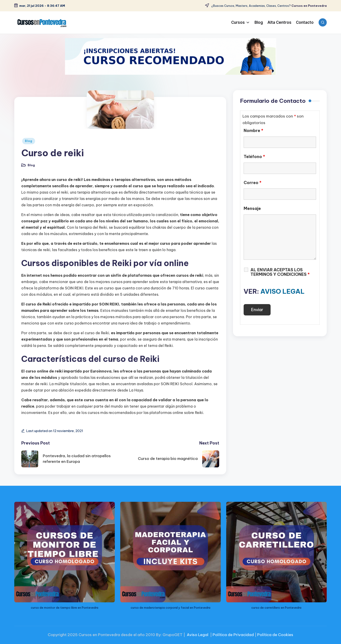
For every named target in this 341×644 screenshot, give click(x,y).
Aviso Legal (198, 635)
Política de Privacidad (233, 635)
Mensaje (252, 209)
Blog (29, 141)
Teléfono (254, 157)
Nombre (253, 131)
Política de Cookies (275, 635)
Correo (253, 183)
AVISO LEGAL (282, 291)
